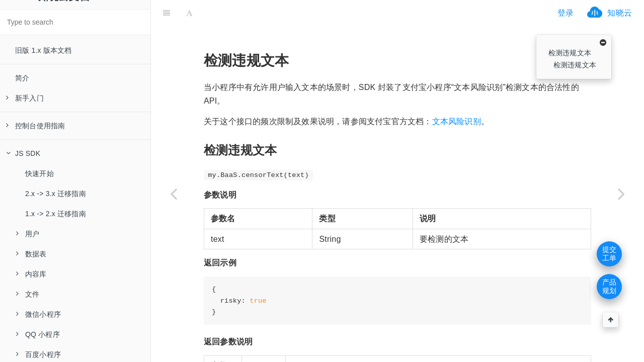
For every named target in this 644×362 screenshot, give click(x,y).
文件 (28, 294)
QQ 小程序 (38, 334)
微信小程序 (38, 314)
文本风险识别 (457, 96)
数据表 (31, 254)
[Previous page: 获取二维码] (174, 194)
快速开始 (39, 173)
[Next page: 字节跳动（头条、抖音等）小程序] (621, 194)
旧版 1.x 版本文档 (44, 50)
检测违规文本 (570, 53)
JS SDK (23, 153)
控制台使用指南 (35, 126)
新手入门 (25, 98)
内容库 (31, 274)
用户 (28, 234)
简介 (22, 78)
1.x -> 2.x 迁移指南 (56, 214)
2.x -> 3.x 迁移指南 (56, 194)
